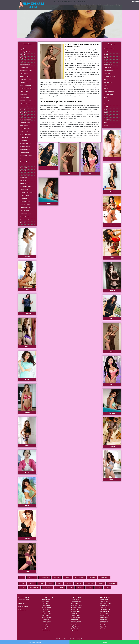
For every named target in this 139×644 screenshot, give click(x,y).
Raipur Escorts (104, 617)
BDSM (22, 587)
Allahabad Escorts (46, 609)
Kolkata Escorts (46, 631)
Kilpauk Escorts (24, 82)
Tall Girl (106, 85)
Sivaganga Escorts (24, 195)
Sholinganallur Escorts (26, 101)
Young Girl (107, 116)
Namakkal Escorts (24, 171)
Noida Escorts (45, 619)
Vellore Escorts (24, 223)
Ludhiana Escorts (75, 615)
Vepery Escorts (24, 131)
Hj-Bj (71, 587)
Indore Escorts (75, 631)
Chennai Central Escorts (26, 70)
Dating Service (34, 587)
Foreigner (106, 110)
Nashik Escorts (104, 602)
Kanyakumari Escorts (25, 186)
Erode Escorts (23, 165)
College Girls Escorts (24, 600)
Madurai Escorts (24, 189)
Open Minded (44, 577)
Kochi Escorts (75, 629)
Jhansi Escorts (45, 615)
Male (41, 584)
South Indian (107, 55)
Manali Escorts (104, 625)
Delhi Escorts (45, 602)
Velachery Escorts (24, 73)
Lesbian (79, 584)
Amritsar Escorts (75, 617)
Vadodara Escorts (75, 611)
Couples (67, 577)
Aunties (106, 98)
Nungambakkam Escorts (26, 58)
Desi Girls (107, 101)
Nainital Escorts (104, 607)
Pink (59, 584)
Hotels (99, 5)
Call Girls (106, 58)
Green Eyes (90, 584)
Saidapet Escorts (24, 92)
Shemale (32, 584)
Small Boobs (60, 587)
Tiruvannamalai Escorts (26, 220)
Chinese (101, 584)
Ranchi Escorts (104, 629)
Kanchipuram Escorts (25, 214)
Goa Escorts (74, 613)
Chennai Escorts (75, 600)
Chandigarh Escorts (76, 602)
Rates (94, 5)
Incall (105, 122)
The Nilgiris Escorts (25, 174)
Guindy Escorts (24, 125)
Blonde (50, 584)
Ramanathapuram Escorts (26, 192)
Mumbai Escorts (46, 600)
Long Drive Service (109, 92)
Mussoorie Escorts (105, 609)
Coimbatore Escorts (76, 621)
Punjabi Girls (107, 67)
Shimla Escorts (104, 623)
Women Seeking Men (110, 49)
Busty (90, 587)
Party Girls (107, 73)
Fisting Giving (108, 119)
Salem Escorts (23, 177)
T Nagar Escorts (24, 55)
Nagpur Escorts (104, 600)
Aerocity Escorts (46, 625)
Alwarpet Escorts (24, 98)
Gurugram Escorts (46, 623)
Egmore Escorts (24, 67)
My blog (118, 5)
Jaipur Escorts (75, 619)
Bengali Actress (108, 64)
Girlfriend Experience (110, 61)
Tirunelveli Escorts (25, 205)
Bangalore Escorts (46, 627)
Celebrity (106, 113)
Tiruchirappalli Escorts (26, 156)
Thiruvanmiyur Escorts (26, 89)
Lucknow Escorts (46, 617)
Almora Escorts (104, 613)
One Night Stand (108, 95)
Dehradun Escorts (105, 606)
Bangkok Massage (109, 70)
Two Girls (57, 577)
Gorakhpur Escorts (46, 613)
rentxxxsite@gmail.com (35, 642)
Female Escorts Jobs (108, 5)
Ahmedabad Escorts (76, 607)
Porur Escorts (23, 95)
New (107, 587)
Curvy (99, 587)
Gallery (89, 5)
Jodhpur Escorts (75, 627)
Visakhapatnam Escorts (77, 606)
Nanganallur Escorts (25, 113)
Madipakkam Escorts (25, 116)
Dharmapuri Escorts (25, 162)
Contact (83, 5)
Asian (22, 584)
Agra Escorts (45, 604)
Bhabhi (106, 104)
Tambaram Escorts (25, 76)
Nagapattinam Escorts (25, 144)
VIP (22, 577)
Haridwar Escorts (105, 611)
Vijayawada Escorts (105, 627)
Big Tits (69, 584)
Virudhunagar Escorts (25, 208)
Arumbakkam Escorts (25, 107)
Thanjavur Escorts (24, 153)
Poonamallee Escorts (25, 122)
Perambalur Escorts (25, 147)
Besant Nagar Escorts (25, 85)
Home (78, 5)
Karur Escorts (23, 140)
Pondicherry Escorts (105, 604)
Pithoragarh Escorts (105, 615)
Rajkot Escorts (104, 621)
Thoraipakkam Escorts (26, 110)
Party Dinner (47, 587)
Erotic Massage (79, 577)
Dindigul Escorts (24, 183)
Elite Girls (107, 52)
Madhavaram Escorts (25, 119)
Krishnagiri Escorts (25, 168)
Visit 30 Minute (108, 82)
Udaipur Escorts (75, 625)
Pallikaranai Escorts (25, 104)
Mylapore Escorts (24, 61)
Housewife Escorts (23, 607)
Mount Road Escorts (25, 128)
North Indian (107, 107)
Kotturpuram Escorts (25, 79)
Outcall (106, 125)
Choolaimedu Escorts (25, 134)
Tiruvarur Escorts (24, 159)
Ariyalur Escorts (24, 137)
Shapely (80, 587)
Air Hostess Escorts (23, 610)
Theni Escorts (23, 198)
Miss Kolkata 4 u (70, 639)
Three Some (112, 584)
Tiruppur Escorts (24, 180)
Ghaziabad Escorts (46, 621)
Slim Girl (106, 89)
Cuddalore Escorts (24, 211)
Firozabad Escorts (46, 607)
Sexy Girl (106, 79)
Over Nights (32, 577)
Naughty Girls (104, 577)
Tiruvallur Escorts (24, 217)
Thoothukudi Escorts (25, 202)
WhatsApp (104, 642)
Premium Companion (109, 76)
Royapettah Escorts (25, 64)
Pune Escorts (74, 604)
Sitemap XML (80, 639)
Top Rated (92, 577)
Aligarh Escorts (46, 611)
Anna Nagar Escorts (25, 52)
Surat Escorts (74, 609)
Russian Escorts (22, 603)
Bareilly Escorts (46, 606)
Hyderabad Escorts (46, 629)
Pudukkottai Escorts (25, 150)
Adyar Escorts (23, 49)
